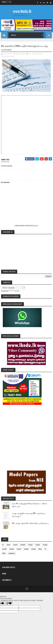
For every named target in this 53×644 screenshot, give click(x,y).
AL (30, 54)
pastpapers (12, 553)
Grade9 (34, 549)
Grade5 (4, 549)
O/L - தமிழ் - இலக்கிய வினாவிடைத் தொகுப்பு (31, 523)
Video (4, 553)
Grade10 (23, 545)
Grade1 (15, 545)
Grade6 (12, 549)
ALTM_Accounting (8, 56)
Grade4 (45, 545)
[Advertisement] (26, 434)
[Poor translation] (9, 603)
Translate (14, 291)
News (40, 549)
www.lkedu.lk (22, 11)
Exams (8, 545)
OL (45, 549)
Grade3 (38, 545)
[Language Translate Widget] (13, 288)
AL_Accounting (37, 54)
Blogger (36, 225)
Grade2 (30, 545)
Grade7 (19, 549)
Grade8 (26, 549)
